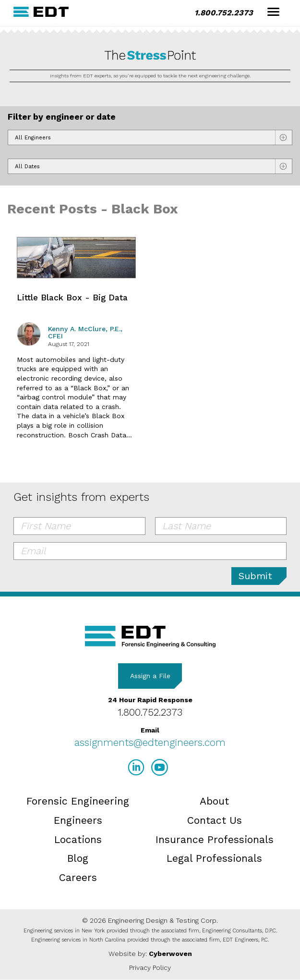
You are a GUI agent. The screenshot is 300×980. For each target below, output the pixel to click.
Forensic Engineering (78, 801)
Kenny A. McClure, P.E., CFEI (85, 332)
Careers (78, 877)
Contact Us (215, 820)
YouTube (160, 767)
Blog (78, 858)
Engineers (78, 820)
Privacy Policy (150, 968)
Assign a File (150, 676)
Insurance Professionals (215, 839)
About (214, 801)
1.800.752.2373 (224, 13)
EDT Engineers (150, 637)
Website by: (150, 954)
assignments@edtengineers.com (150, 742)
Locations (78, 839)
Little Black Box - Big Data (72, 298)
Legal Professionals (214, 858)
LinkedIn (136, 767)
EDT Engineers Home (41, 12)
